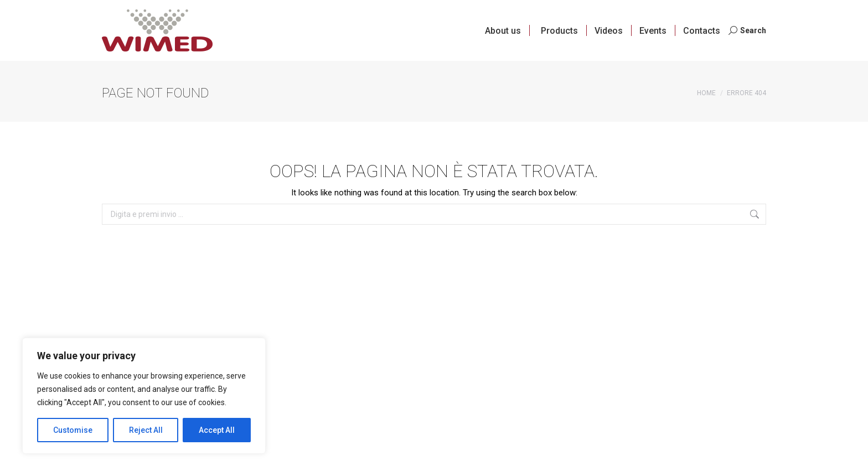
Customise (73, 430)
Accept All (217, 430)
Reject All (146, 430)
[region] (144, 396)
